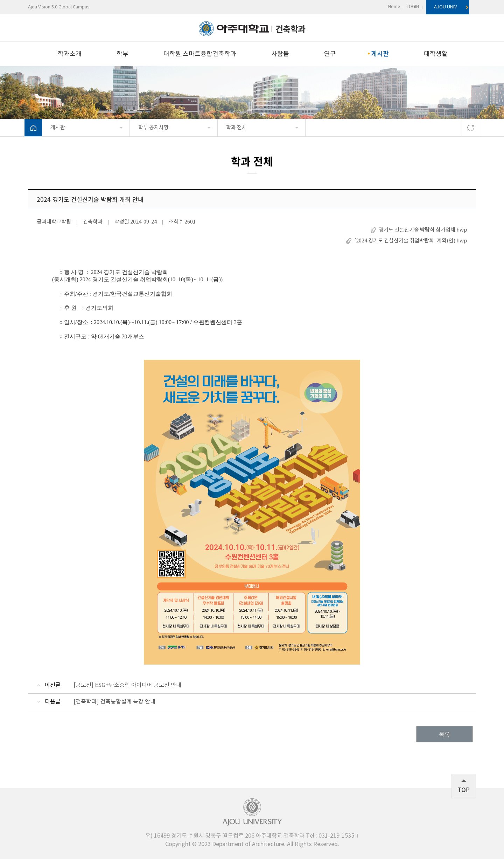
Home (394, 7)
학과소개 (70, 54)
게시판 (380, 53)
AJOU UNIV (445, 7)
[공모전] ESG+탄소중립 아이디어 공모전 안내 (127, 685)
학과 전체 (236, 128)
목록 (444, 734)
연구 (330, 54)
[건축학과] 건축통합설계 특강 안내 (114, 702)
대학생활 (436, 54)
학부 (122, 54)
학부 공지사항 (153, 128)
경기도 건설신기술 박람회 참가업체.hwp (423, 230)
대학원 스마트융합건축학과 (200, 54)
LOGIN (413, 7)
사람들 (280, 54)
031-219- (330, 836)
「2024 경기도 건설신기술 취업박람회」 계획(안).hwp (411, 241)
